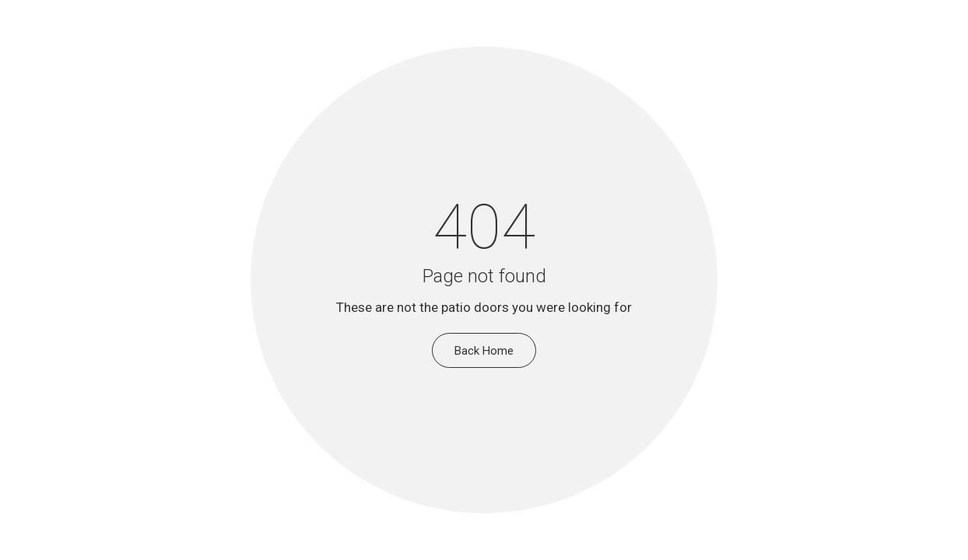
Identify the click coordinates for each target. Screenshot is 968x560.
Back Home (484, 351)
